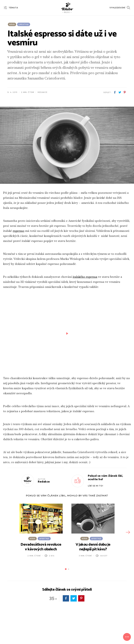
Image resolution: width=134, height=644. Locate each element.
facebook (115, 92)
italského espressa (85, 277)
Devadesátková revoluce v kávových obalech (41, 547)
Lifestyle (24, 24)
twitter (120, 92)
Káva (12, 24)
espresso (19, 231)
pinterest (125, 92)
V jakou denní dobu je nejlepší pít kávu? (93, 547)
